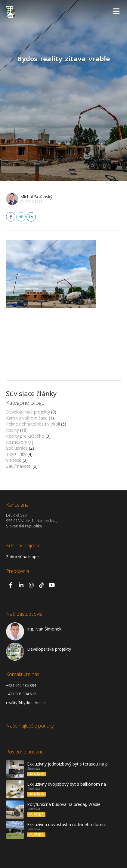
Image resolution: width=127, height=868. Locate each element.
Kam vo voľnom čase (27, 418)
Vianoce (14, 460)
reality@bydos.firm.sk (26, 703)
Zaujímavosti (19, 466)
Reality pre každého (25, 436)
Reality (12, 430)
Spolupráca (17, 448)
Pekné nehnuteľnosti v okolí (33, 424)
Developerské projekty (28, 412)
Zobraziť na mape (22, 557)
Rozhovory (17, 442)
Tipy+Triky (16, 454)
